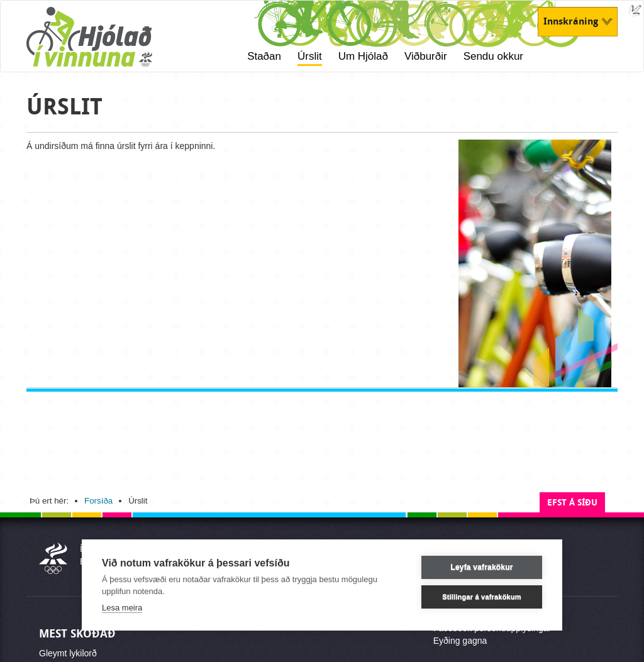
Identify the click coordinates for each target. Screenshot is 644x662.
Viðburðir (426, 56)
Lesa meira (122, 608)
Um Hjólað (363, 56)
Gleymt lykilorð (68, 653)
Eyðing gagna (460, 641)
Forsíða (98, 501)
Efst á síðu (572, 503)
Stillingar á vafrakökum (482, 597)
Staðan (264, 56)
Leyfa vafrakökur (481, 567)
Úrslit (310, 56)
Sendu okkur (493, 56)
